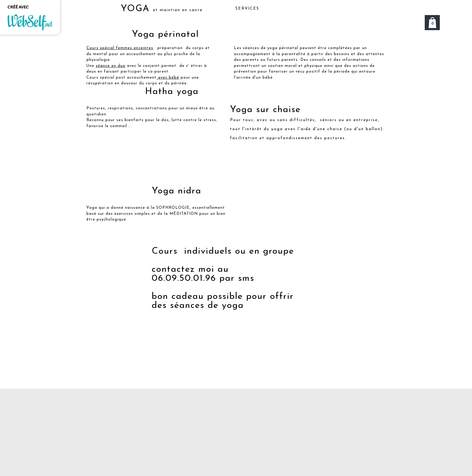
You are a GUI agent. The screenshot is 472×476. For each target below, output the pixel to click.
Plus (364, 9)
